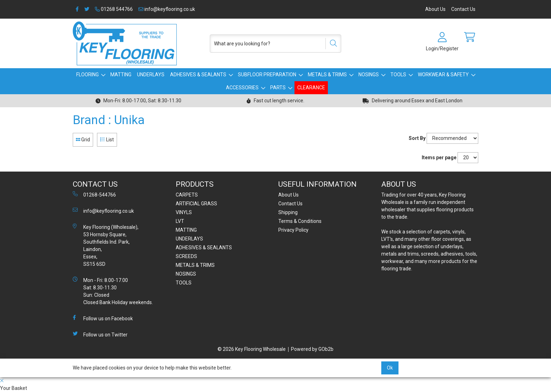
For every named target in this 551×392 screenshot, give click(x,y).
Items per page (439, 158)
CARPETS (187, 195)
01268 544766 (114, 9)
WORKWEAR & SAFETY (443, 75)
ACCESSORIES (242, 88)
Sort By (417, 138)
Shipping (288, 212)
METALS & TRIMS (327, 75)
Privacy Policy (293, 230)
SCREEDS (186, 256)
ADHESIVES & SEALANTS (198, 75)
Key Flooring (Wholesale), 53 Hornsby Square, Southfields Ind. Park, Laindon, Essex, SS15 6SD (106, 245)
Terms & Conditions (300, 221)
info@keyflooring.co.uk (167, 9)
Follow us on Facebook (103, 318)
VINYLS (184, 212)
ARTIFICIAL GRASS (196, 204)
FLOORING (87, 75)
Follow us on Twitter (100, 334)
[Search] (331, 44)
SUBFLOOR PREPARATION (267, 75)
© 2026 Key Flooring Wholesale (252, 349)
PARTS (278, 88)
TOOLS (398, 75)
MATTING (121, 75)
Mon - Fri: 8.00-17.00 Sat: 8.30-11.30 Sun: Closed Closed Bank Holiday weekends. (113, 291)
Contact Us (463, 9)
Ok (390, 368)
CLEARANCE (311, 88)
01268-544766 (94, 194)
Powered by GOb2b (312, 349)
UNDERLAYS (151, 75)
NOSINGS (369, 75)
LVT (180, 221)
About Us (435, 9)
